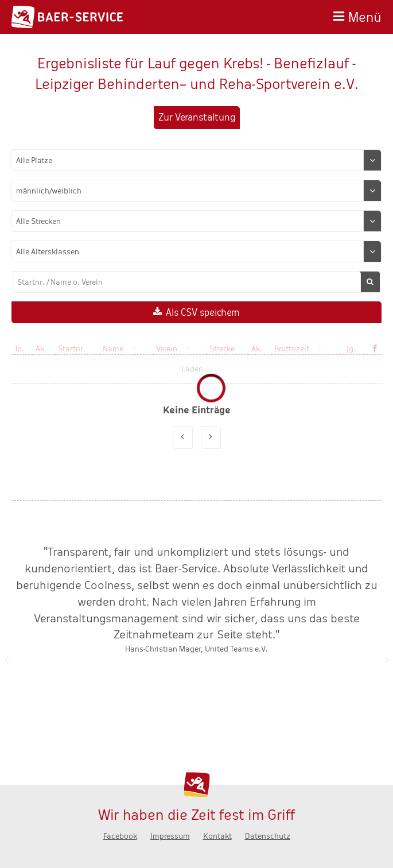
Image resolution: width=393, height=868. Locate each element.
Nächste (387, 660)
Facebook (120, 836)
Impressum (170, 836)
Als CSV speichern (203, 313)
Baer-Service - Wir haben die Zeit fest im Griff (67, 17)
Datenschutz (268, 836)
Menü (365, 16)
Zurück (6, 660)
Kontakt (217, 836)
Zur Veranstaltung (197, 117)
